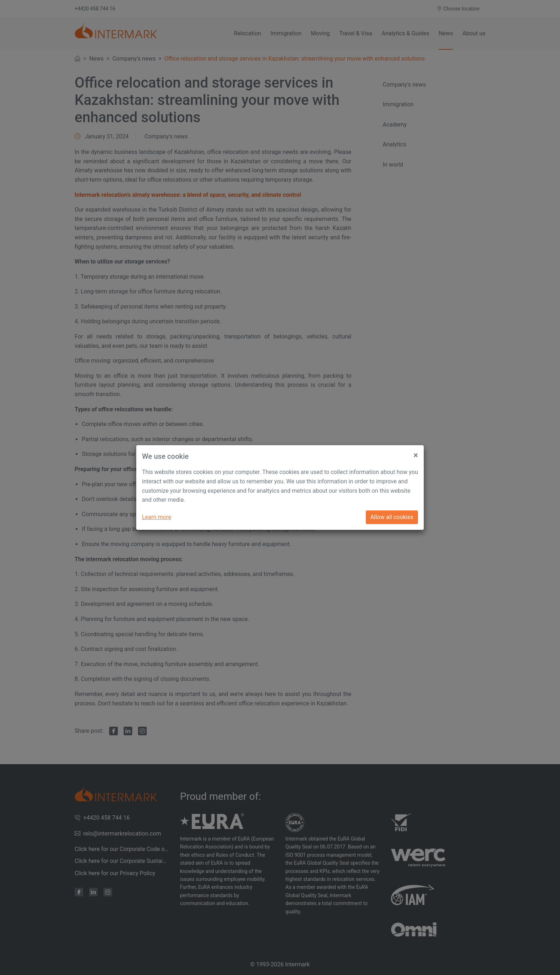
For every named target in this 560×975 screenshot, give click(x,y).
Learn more (157, 517)
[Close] (416, 452)
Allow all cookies (392, 517)
